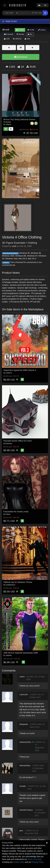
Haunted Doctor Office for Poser (18, 441)
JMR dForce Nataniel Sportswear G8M (21, 653)
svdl (14, 246)
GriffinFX (9, 373)
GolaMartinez (10, 585)
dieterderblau (25, 766)
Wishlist (20, 34)
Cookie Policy (19, 862)
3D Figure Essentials (14, 243)
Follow (20, 30)
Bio (30, 34)
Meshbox (9, 444)
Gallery (42, 30)
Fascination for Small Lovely (16, 512)
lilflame (9, 124)
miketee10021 (25, 742)
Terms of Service (34, 859)
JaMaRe (9, 655)
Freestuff (9, 34)
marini (22, 677)
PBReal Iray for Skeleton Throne (18, 582)
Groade (23, 786)
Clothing (32, 243)
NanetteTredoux (26, 810)
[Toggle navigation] (5, 5)
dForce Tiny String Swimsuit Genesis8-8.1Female (25, 119)
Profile (31, 30)
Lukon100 (24, 694)
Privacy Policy (37, 862)
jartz (21, 831)
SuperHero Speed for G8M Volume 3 (20, 370)
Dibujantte (24, 724)
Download (21, 57)
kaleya (8, 514)
